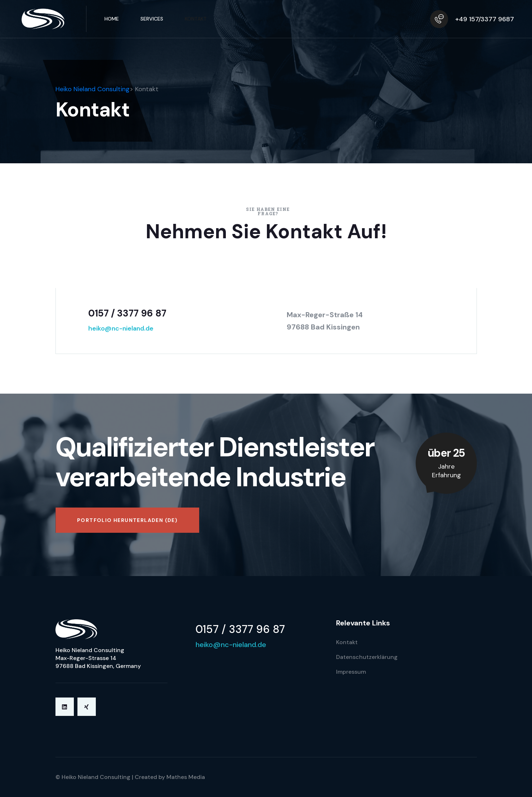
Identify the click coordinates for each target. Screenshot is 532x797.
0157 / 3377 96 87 (127, 313)
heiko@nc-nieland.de (121, 328)
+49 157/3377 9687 (485, 19)
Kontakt (196, 19)
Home (112, 19)
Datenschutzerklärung (367, 657)
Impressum (351, 672)
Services (152, 19)
